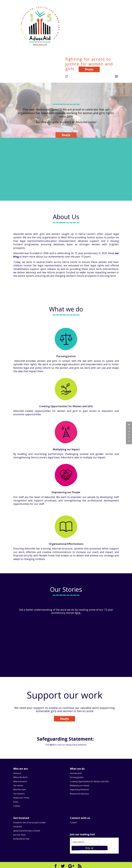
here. (78, 613)
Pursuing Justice (77, 777)
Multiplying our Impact (80, 785)
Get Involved (65, 719)
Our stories (18, 785)
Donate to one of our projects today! (29, 823)
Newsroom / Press (21, 798)
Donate (86, 69)
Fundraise (18, 827)
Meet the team (20, 790)
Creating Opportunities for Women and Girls (89, 781)
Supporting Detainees (79, 790)
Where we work (20, 781)
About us (17, 773)
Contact (17, 806)
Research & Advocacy (79, 794)
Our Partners (19, 794)
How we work (76, 773)
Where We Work (20, 777)
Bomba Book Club (21, 839)
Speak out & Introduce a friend (27, 831)
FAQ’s (16, 802)
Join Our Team (20, 835)
